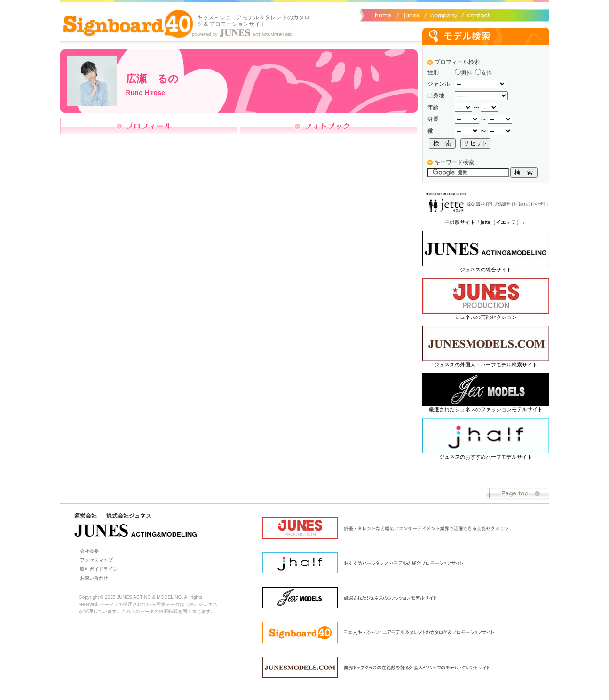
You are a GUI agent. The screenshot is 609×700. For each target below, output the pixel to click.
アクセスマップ (96, 560)
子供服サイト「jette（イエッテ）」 (486, 222)
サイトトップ (382, 15)
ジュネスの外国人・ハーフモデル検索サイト (486, 365)
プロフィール (149, 126)
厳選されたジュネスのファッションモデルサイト (486, 409)
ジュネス (411, 15)
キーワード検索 (454, 162)
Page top (518, 494)
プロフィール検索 (457, 62)
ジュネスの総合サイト (486, 270)
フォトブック (328, 126)
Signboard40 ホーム (128, 24)
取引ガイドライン (99, 569)
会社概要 (442, 15)
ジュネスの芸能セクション (486, 317)
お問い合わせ (476, 15)
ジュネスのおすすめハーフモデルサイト (486, 457)
